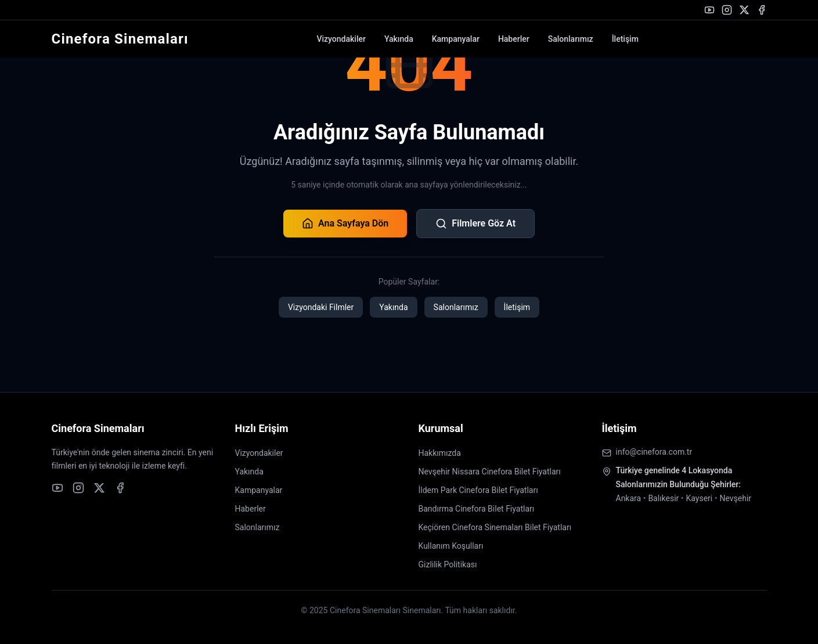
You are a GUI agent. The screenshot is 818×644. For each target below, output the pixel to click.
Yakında (399, 39)
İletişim (625, 39)
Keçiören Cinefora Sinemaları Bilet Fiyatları (495, 527)
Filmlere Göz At (475, 224)
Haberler (514, 39)
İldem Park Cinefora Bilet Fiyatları (478, 490)
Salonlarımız (571, 39)
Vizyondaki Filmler (321, 307)
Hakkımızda (440, 453)
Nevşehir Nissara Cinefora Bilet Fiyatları (490, 472)
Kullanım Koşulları (451, 546)
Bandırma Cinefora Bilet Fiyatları (477, 509)
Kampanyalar (456, 39)
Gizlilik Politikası (448, 564)
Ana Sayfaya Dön (345, 224)
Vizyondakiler (341, 39)
